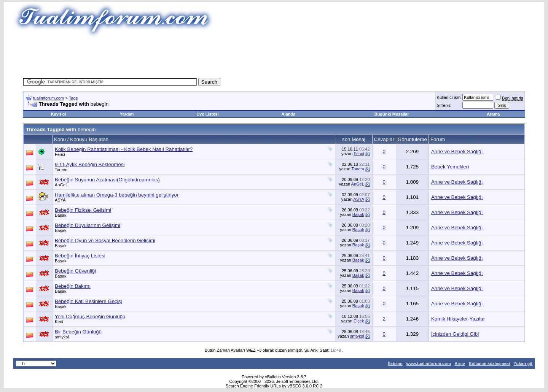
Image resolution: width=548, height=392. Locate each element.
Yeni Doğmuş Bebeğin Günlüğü (90, 317)
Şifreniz (444, 105)
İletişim (395, 363)
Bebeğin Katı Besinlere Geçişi (88, 301)
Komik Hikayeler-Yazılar (458, 319)
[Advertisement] (274, 55)
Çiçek (359, 321)
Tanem (61, 170)
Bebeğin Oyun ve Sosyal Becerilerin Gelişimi (105, 240)
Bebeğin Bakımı (73, 286)
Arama (493, 114)
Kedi (59, 322)
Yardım (127, 114)
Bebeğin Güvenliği (75, 271)
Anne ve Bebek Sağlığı (457, 152)
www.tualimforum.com (429, 363)
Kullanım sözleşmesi (489, 363)
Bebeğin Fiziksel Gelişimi (83, 210)
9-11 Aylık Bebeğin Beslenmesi (90, 164)
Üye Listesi (207, 114)
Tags (73, 98)
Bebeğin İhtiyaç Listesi (80, 256)
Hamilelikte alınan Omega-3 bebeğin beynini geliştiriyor (117, 195)
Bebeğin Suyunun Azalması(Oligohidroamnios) (107, 180)
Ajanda (289, 114)
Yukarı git (523, 363)
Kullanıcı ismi (449, 97)
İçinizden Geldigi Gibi (455, 334)
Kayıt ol (59, 114)
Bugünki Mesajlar (392, 114)
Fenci (60, 154)
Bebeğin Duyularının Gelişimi (88, 225)
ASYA (60, 200)
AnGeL (61, 185)
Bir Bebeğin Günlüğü (78, 332)
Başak (61, 215)
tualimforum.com (49, 98)
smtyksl (62, 337)
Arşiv (460, 363)
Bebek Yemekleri (450, 167)
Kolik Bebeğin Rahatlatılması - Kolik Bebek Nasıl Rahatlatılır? (124, 149)
